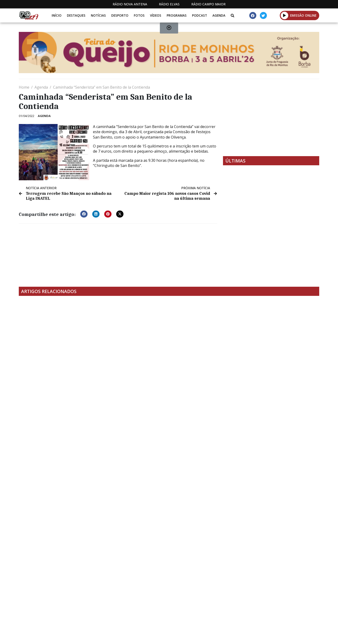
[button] (84, 214)
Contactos (232, 613)
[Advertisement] (271, 117)
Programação (200, 613)
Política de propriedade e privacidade (285, 613)
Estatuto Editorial (160, 613)
